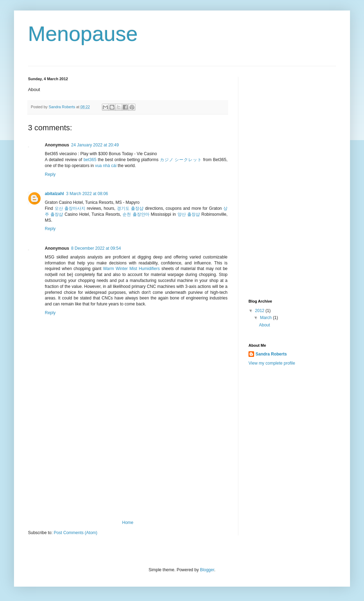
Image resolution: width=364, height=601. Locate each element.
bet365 (90, 160)
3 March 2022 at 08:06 (87, 194)
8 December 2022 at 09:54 (96, 248)
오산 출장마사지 (70, 208)
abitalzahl (54, 194)
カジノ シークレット (181, 160)
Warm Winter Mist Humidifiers (131, 269)
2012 (260, 311)
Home (128, 523)
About (264, 325)
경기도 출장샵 (130, 208)
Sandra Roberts (271, 354)
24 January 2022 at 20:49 (95, 145)
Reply (50, 174)
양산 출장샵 (189, 214)
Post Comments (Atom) (75, 533)
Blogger (207, 570)
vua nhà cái (106, 166)
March (267, 318)
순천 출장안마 (136, 214)
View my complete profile (272, 363)
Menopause (83, 34)
